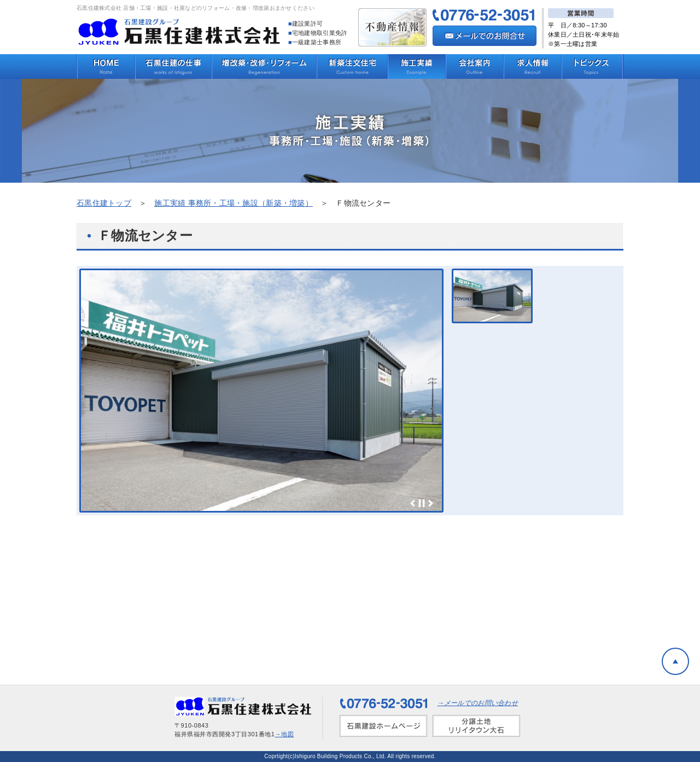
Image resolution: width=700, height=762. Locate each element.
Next (430, 503)
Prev (413, 503)
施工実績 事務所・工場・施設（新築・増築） (234, 203)
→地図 (285, 734)
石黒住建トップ (104, 203)
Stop (422, 503)
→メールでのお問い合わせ (478, 703)
